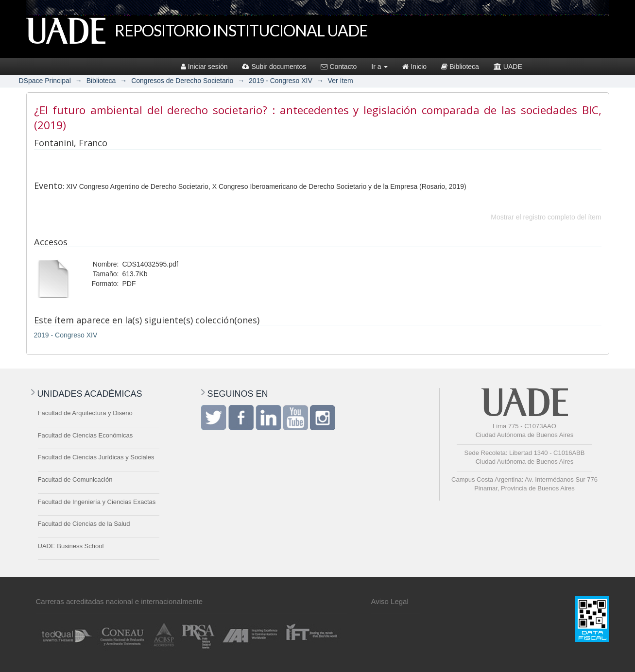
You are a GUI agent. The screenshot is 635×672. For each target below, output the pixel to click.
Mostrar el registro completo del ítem (546, 217)
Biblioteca (460, 67)
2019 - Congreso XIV (281, 81)
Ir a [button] (379, 67)
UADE (508, 67)
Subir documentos (274, 67)
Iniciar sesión (204, 67)
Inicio (414, 67)
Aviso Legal (390, 601)
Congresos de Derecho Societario (182, 81)
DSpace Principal (45, 81)
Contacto (339, 67)
